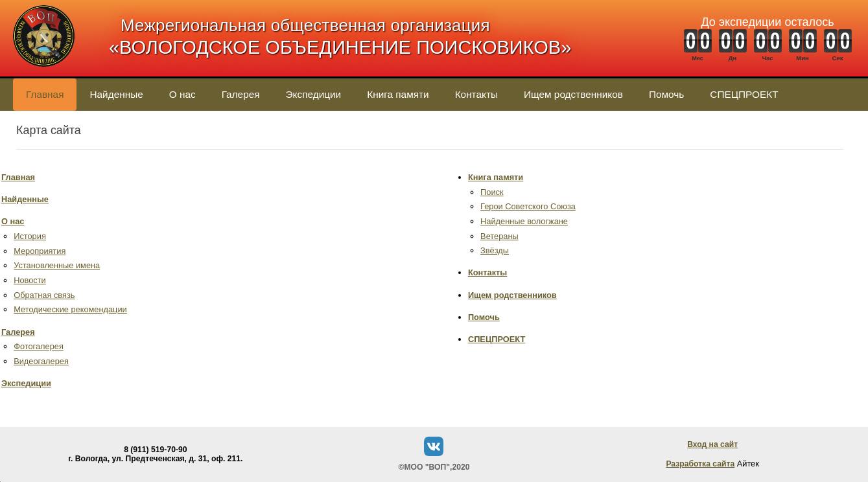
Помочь (666, 94)
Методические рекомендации (70, 309)
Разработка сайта (700, 464)
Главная (45, 94)
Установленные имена (57, 265)
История (30, 236)
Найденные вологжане (524, 221)
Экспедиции (314, 94)
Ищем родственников (573, 94)
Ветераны (499, 236)
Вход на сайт (712, 444)
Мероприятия (40, 251)
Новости (30, 280)
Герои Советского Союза (528, 206)
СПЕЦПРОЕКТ (744, 94)
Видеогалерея (41, 361)
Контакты (476, 94)
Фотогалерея (39, 346)
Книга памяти (398, 94)
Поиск (492, 192)
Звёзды (495, 250)
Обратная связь (44, 295)
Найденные (116, 94)
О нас (182, 94)
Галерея (241, 94)
